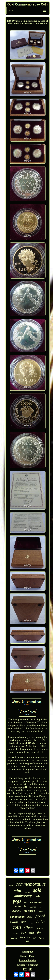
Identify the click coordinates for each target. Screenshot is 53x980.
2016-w (39, 929)
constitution (17, 917)
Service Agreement (27, 965)
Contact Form (27, 956)
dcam (11, 886)
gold (37, 890)
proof (40, 916)
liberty (25, 937)
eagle (31, 933)
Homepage (28, 952)
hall (40, 907)
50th (27, 941)
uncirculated (36, 902)
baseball (14, 938)
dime (30, 917)
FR (30, 969)
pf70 (23, 933)
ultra (26, 902)
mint (17, 891)
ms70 (24, 922)
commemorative (31, 884)
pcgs (17, 901)
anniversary (23, 896)
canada (41, 911)
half (35, 938)
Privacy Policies (27, 960)
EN (25, 969)
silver (29, 927)
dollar (40, 921)
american (29, 911)
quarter (16, 933)
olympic (16, 911)
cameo (33, 907)
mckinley (27, 892)
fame (41, 938)
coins (14, 922)
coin (17, 927)
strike (38, 896)
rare (31, 923)
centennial (21, 906)
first (40, 932)
